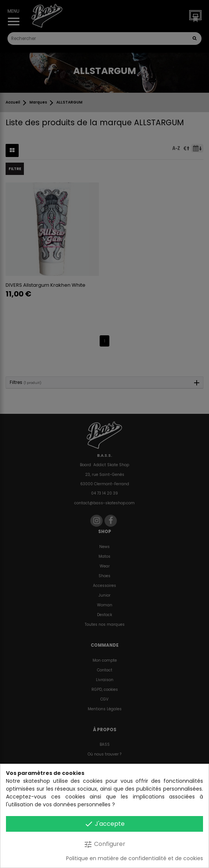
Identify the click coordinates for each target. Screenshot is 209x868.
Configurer (104, 844)
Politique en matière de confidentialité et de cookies (135, 858)
